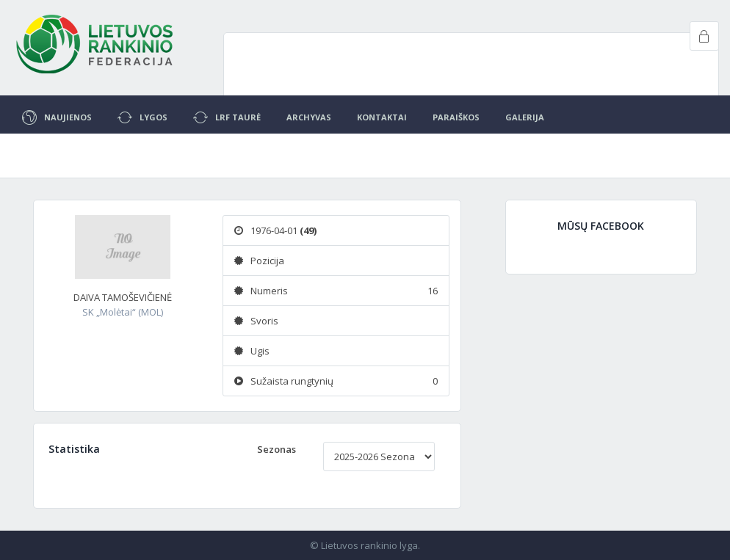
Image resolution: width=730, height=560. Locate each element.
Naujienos (57, 117)
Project (95, 44)
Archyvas (309, 117)
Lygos (142, 117)
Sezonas (277, 449)
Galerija (525, 117)
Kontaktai (382, 117)
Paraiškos (456, 117)
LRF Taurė (227, 117)
